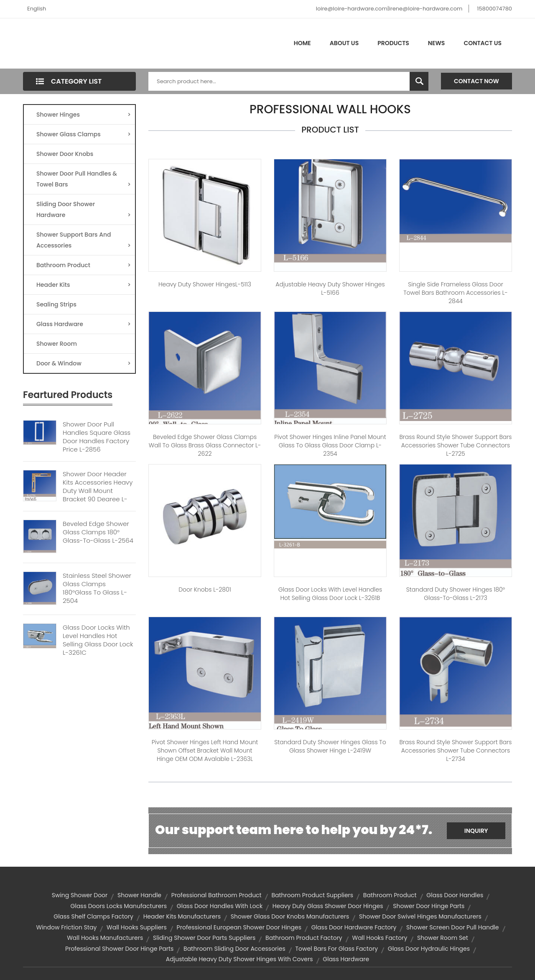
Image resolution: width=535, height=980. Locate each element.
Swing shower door (80, 895)
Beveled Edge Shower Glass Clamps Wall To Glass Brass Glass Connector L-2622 (205, 445)
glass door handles (455, 895)
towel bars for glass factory (337, 949)
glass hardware (346, 959)
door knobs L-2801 (205, 590)
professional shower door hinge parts (119, 949)
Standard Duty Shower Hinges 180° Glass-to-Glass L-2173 (456, 594)
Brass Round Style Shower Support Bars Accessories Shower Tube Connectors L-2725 (455, 445)
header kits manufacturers (182, 916)
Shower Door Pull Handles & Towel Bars (84, 180)
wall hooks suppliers (137, 927)
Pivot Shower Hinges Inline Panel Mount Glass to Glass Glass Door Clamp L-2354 (330, 445)
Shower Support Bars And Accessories (84, 241)
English (37, 9)
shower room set (443, 938)
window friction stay (66, 927)
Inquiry (476, 831)
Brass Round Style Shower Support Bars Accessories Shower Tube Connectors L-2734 (455, 750)
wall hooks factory (380, 938)
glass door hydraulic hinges (429, 949)
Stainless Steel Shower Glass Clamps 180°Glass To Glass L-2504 (97, 588)
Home (302, 43)
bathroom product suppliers (312, 895)
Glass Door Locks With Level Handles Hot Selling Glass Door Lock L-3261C (98, 640)
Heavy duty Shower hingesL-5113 (205, 284)
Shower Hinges (84, 115)
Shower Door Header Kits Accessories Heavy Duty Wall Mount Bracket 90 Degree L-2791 (98, 491)
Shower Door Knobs (65, 154)
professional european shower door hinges (239, 927)
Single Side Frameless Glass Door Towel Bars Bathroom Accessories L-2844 (456, 293)
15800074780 (494, 9)
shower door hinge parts (429, 906)
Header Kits (84, 285)
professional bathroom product (217, 895)
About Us (344, 43)
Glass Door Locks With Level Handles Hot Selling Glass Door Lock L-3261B (330, 594)
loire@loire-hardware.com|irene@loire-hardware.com (389, 9)
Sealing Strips (56, 304)
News (437, 43)
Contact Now (476, 81)
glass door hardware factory (354, 927)
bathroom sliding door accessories (234, 949)
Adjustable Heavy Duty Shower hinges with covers (239, 959)
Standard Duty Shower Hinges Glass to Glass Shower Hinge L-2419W (330, 746)
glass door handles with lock (220, 906)
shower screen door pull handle (452, 927)
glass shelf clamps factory (93, 916)
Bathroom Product (84, 265)
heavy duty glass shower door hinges (328, 906)
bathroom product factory (304, 938)
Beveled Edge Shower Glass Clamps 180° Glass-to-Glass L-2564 (98, 532)
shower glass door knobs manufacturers (290, 916)
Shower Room (57, 344)
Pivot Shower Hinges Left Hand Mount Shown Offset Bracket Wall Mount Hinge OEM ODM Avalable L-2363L (205, 750)
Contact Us (483, 43)
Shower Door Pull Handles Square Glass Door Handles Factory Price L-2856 (97, 437)
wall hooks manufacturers (105, 938)
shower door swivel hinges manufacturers (420, 916)
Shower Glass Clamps (84, 134)
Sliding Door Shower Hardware (84, 210)
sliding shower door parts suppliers (204, 938)
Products (393, 43)
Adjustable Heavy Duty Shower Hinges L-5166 (330, 288)
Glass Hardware (84, 324)
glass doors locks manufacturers (119, 906)
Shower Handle (139, 895)
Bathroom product (390, 895)
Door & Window (84, 363)
